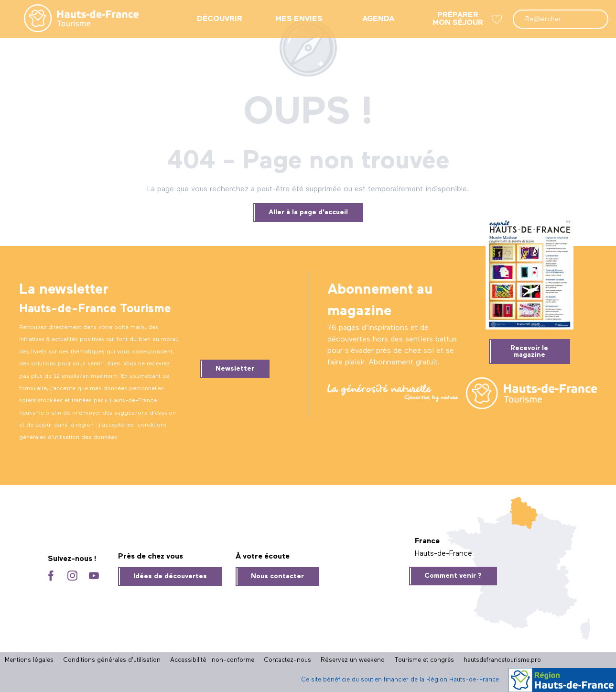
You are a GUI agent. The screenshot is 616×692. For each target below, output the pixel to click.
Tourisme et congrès (424, 660)
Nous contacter (277, 576)
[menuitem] (74, 19)
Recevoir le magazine (529, 351)
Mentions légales (29, 660)
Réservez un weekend (353, 660)
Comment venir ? (453, 576)
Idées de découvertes (170, 576)
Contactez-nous (287, 660)
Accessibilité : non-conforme (212, 660)
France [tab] (427, 541)
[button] (561, 19)
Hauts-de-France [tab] (443, 554)
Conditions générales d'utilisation (112, 660)
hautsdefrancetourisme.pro (502, 660)
